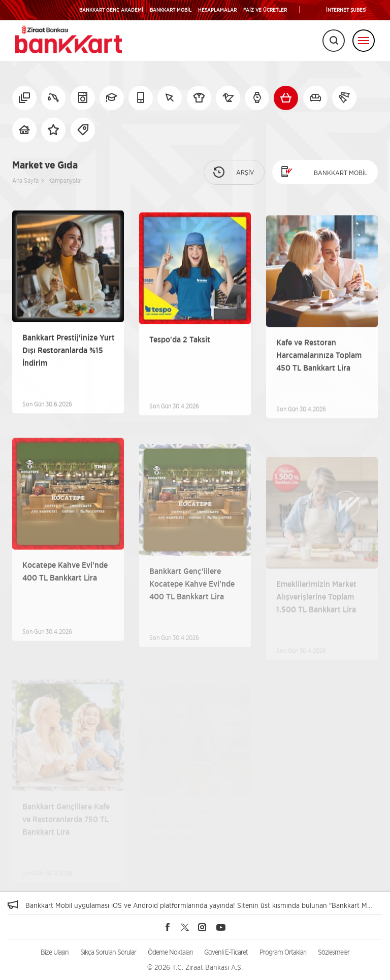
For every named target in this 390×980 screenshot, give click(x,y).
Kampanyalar (65, 180)
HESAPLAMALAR (217, 10)
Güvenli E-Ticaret (226, 952)
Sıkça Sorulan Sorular (108, 952)
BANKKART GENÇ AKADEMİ (111, 10)
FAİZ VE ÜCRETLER (265, 10)
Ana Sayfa (25, 180)
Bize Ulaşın (55, 952)
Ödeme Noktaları (170, 952)
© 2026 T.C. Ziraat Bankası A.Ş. (195, 967)
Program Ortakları (283, 952)
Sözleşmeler (334, 952)
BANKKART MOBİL (171, 10)
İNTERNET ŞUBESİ (346, 10)
